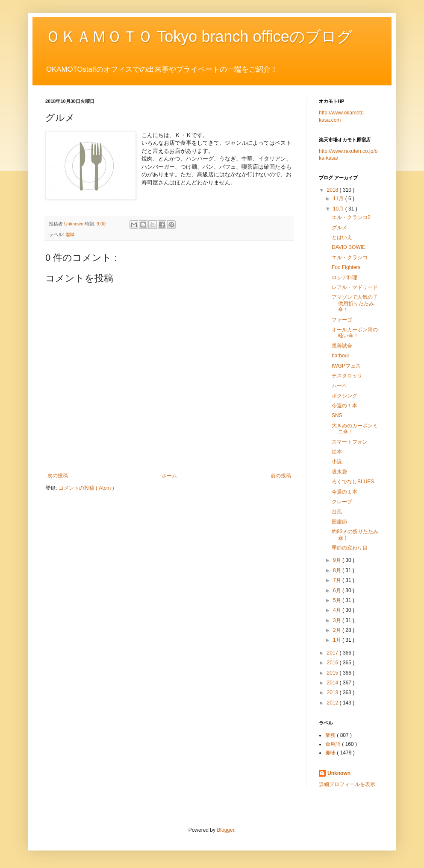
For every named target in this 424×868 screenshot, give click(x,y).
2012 (333, 703)
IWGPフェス (346, 366)
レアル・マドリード (355, 287)
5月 (338, 600)
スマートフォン (350, 442)
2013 (333, 693)
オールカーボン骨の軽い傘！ (355, 333)
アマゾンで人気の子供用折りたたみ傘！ (355, 303)
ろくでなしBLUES (353, 482)
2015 (333, 673)
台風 (337, 511)
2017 (333, 653)
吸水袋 (339, 472)
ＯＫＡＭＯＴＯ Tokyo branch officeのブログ (199, 37)
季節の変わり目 (350, 548)
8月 (338, 570)
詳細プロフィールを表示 (347, 784)
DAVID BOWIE (349, 247)
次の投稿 (58, 476)
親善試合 (342, 346)
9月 (338, 560)
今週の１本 (344, 406)
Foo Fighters (346, 267)
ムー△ (339, 386)
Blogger (225, 830)
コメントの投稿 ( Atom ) (86, 488)
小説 (337, 462)
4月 (338, 610)
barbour (340, 356)
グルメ (339, 228)
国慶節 (339, 522)
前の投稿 (281, 476)
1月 (338, 640)
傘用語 (334, 744)
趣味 (70, 234)
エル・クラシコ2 (351, 217)
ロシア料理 (344, 278)
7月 (338, 580)
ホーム (169, 476)
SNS (337, 415)
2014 (333, 683)
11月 (339, 199)
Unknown (339, 773)
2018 (333, 190)
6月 (338, 590)
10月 (339, 209)
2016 (333, 663)
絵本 (337, 452)
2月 (338, 630)
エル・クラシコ (350, 257)
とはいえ (342, 237)
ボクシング (344, 396)
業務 (331, 735)
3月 (338, 620)
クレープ (342, 502)
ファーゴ (342, 320)
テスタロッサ (347, 376)
